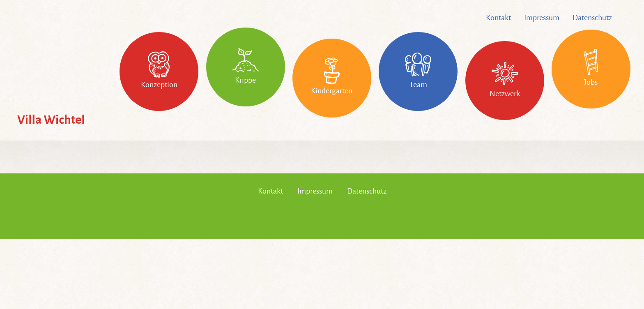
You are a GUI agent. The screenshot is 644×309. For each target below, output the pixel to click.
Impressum (542, 18)
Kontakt (498, 18)
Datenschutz (592, 18)
